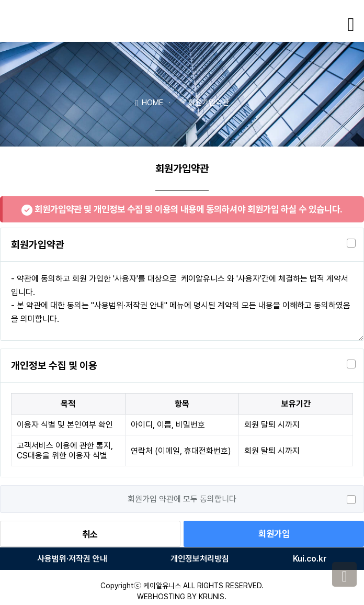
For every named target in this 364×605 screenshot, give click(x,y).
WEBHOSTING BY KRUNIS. (182, 597)
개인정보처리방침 (200, 559)
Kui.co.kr (310, 559)
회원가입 (274, 534)
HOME (149, 102)
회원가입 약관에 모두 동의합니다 (182, 499)
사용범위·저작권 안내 (72, 559)
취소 (90, 534)
